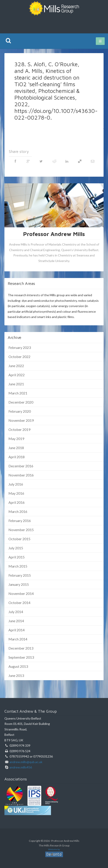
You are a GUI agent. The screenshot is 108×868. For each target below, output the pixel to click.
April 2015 (17, 557)
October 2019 (19, 429)
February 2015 (20, 575)
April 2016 (17, 502)
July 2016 (16, 484)
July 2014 (16, 612)
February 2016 (20, 521)
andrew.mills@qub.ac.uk (26, 762)
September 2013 (21, 657)
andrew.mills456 (21, 767)
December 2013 (21, 648)
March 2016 (18, 511)
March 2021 (18, 393)
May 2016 (16, 493)
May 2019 (16, 439)
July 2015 (16, 548)
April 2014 (17, 630)
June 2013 (16, 675)
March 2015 (18, 566)
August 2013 (18, 666)
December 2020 (21, 402)
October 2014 (19, 603)
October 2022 (19, 357)
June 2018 (16, 448)
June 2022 (16, 366)
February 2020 (20, 411)
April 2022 (17, 375)
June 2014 (16, 621)
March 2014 (18, 639)
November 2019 (21, 420)
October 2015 (19, 539)
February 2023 (20, 347)
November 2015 (21, 530)
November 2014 (21, 593)
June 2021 (16, 384)
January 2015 (19, 584)
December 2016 (21, 466)
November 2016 (21, 475)
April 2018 (17, 457)
